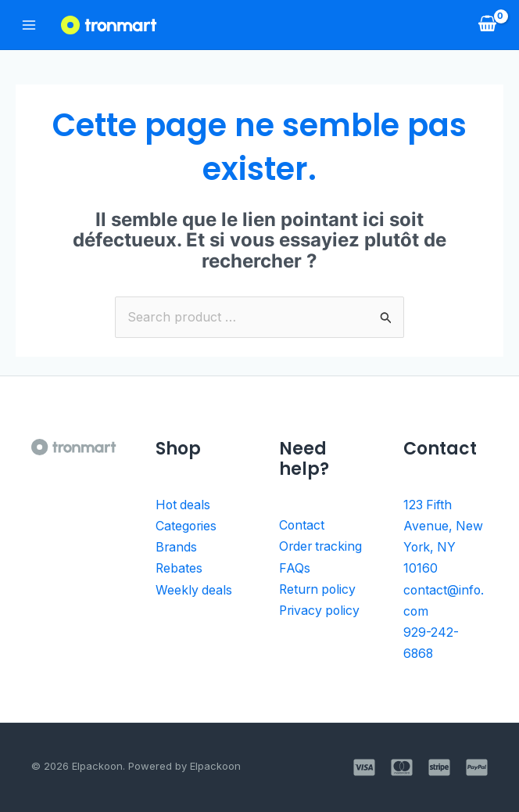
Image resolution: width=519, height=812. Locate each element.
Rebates (179, 566)
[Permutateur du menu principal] (29, 24)
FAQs (295, 587)
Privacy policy (321, 628)
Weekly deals (194, 587)
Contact (302, 525)
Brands (177, 546)
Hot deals (184, 505)
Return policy (319, 608)
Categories (187, 525)
